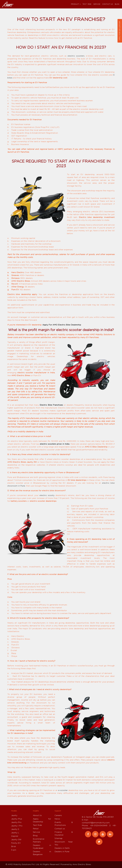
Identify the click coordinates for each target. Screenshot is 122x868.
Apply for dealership (120, 31)
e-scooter (63, 790)
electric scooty (47, 495)
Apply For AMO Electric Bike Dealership (62, 325)
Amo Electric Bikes (82, 864)
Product (75, 4)
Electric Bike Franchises (51, 405)
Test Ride (87, 4)
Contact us (108, 4)
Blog (117, 4)
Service (97, 4)
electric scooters (76, 56)
